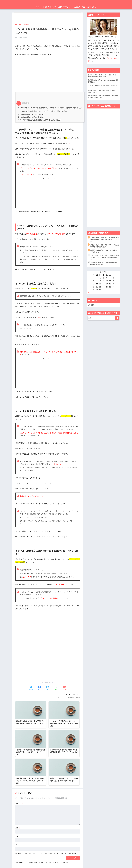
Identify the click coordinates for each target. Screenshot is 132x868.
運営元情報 (53, 863)
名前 (18, 796)
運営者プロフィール (65, 7)
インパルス (62, 699)
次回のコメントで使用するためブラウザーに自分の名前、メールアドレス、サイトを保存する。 (47, 821)
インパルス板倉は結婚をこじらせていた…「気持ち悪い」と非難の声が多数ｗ (45, 112)
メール (19, 804)
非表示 (26, 101)
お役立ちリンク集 (79, 7)
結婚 (78, 699)
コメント (20, 771)
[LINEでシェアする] (56, 689)
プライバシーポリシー (65, 863)
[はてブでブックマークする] (48, 689)
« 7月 (89, 296)
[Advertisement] (48, 69)
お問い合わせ (92, 7)
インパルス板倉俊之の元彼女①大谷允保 (32, 115)
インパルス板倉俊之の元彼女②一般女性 (32, 118)
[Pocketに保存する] (64, 689)
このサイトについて (49, 7)
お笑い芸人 (76, 696)
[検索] (117, 321)
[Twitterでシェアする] (31, 689)
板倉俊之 (71, 699)
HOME (38, 7)
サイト (18, 813)
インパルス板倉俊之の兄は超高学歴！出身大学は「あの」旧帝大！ (41, 121)
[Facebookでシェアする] (39, 689)
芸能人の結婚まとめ (66, 2)
